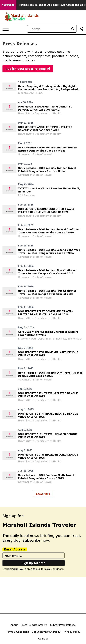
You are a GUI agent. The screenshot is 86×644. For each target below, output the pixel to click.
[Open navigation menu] (6, 29)
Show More (43, 494)
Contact (43, 639)
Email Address (15, 549)
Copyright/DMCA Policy (46, 632)
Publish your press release (28, 69)
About (14, 625)
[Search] (48, 29)
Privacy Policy (72, 632)
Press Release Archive (34, 625)
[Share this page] (81, 29)
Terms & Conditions (52, 569)
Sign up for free (34, 563)
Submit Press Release (63, 625)
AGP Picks (8, 5)
